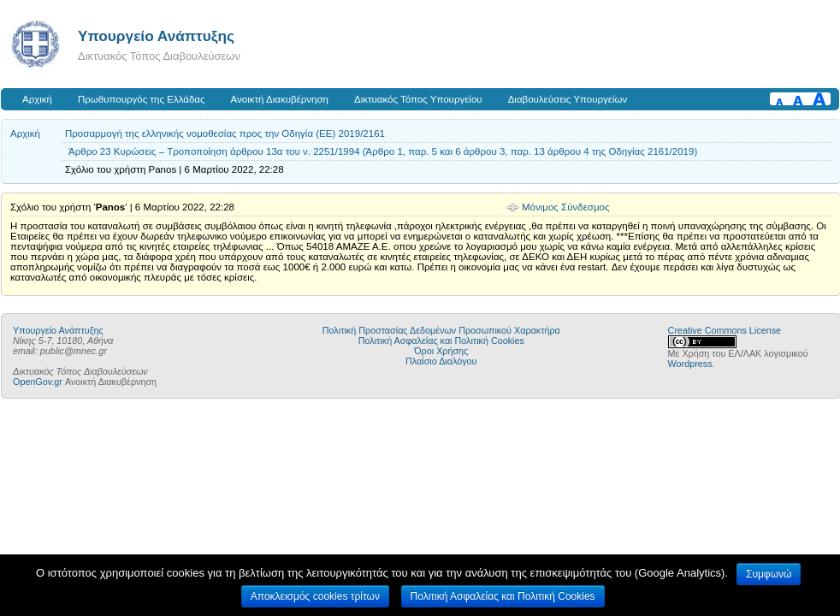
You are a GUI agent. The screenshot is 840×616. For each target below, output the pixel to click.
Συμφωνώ (769, 574)
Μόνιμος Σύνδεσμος (566, 207)
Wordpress (690, 364)
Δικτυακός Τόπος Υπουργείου (418, 99)
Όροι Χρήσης (441, 351)
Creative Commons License (725, 330)
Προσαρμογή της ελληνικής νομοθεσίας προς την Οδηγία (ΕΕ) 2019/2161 (225, 133)
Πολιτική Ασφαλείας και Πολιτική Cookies (441, 341)
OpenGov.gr (38, 382)
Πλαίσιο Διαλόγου (441, 361)
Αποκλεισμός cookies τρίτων (315, 596)
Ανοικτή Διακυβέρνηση (280, 99)
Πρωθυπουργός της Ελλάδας (142, 99)
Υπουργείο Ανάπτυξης (156, 36)
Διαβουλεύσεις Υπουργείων (568, 99)
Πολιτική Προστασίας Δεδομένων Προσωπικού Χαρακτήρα (441, 330)
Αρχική (37, 99)
